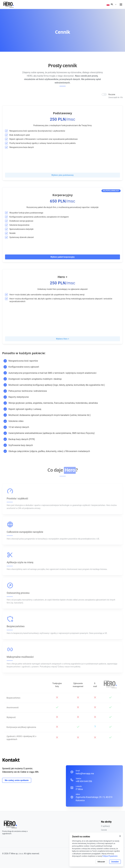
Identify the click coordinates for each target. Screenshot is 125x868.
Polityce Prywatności (110, 856)
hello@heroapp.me (85, 774)
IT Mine (79, 789)
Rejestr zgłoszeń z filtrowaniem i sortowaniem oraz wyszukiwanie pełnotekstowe (44, 139)
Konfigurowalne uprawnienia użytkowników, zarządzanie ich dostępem (39, 216)
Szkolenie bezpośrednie (19, 225)
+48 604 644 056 (84, 781)
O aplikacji (105, 826)
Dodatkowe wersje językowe (21, 221)
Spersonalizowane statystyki (21, 229)
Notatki (12, 233)
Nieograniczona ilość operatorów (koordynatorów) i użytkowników (37, 131)
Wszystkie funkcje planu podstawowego (26, 212)
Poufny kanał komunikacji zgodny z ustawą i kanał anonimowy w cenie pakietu (43, 143)
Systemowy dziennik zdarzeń (22, 237)
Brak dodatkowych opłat (20, 135)
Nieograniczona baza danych (22, 147)
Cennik (104, 830)
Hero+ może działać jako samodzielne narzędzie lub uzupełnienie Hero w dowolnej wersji (47, 294)
